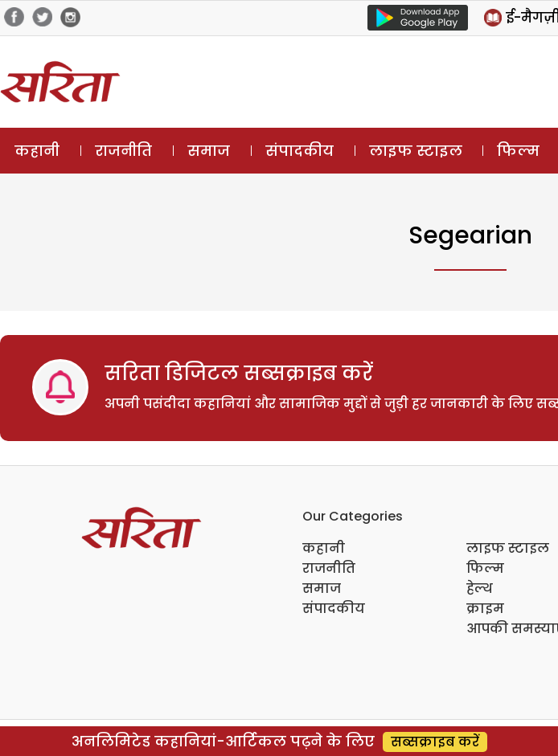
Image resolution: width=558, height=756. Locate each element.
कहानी (37, 151)
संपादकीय (300, 151)
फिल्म (518, 151)
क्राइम (485, 609)
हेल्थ (480, 588)
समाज (209, 151)
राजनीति (123, 151)
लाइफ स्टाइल (416, 151)
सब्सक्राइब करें (435, 742)
